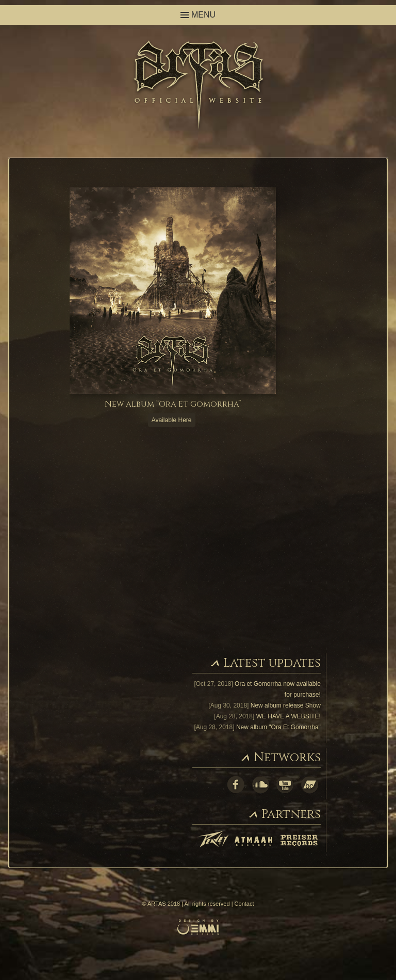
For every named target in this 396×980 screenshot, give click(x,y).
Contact (244, 904)
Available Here (172, 420)
